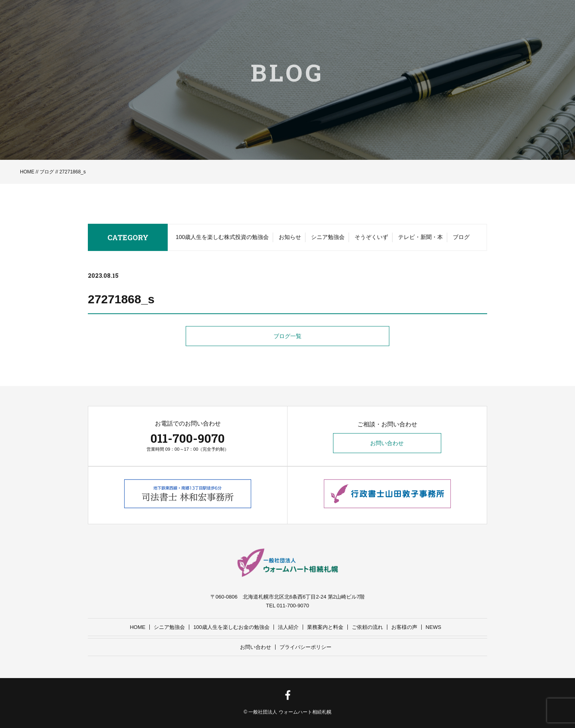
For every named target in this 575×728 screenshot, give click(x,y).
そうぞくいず (371, 239)
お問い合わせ (387, 444)
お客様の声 (404, 627)
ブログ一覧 (287, 338)
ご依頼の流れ (367, 627)
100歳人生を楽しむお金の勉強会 (231, 627)
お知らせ (290, 239)
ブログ (47, 172)
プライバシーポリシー (305, 647)
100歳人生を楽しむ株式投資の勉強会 (222, 239)
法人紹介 (288, 627)
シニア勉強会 (328, 239)
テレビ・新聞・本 (420, 239)
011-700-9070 (188, 438)
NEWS (433, 627)
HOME (27, 172)
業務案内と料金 (325, 627)
